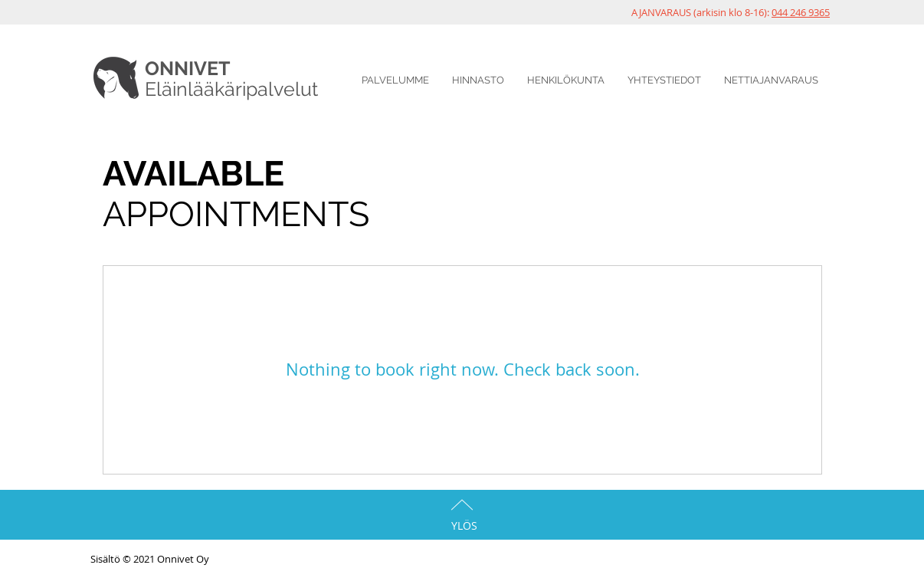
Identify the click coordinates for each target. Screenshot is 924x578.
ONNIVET (187, 68)
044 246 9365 (801, 12)
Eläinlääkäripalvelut (231, 89)
